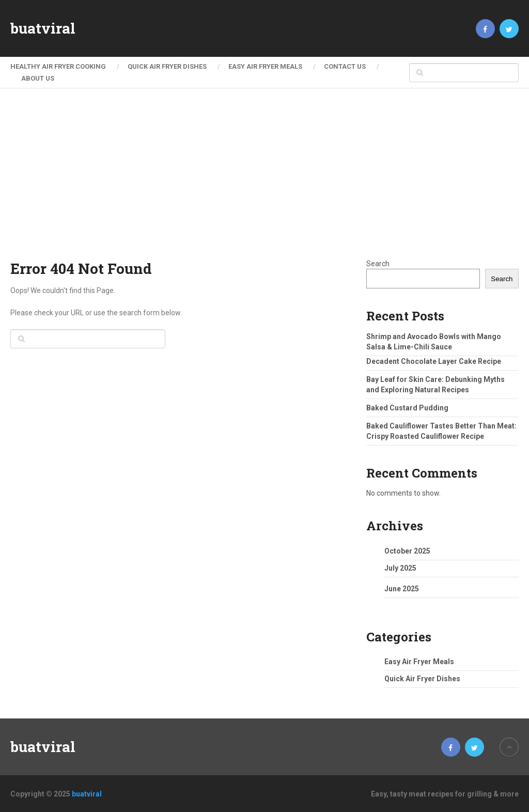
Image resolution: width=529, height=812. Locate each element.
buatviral (43, 28)
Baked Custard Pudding (407, 408)
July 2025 (400, 568)
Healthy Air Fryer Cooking (58, 66)
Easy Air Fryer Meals (265, 66)
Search (378, 264)
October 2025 (407, 551)
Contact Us (345, 66)
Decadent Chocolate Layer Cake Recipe (434, 361)
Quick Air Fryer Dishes (167, 66)
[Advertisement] (265, 181)
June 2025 (402, 589)
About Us (38, 78)
